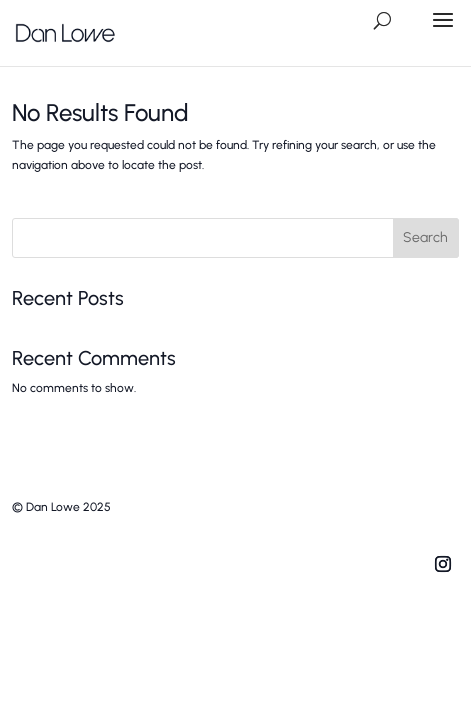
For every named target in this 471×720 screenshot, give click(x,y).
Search (425, 237)
